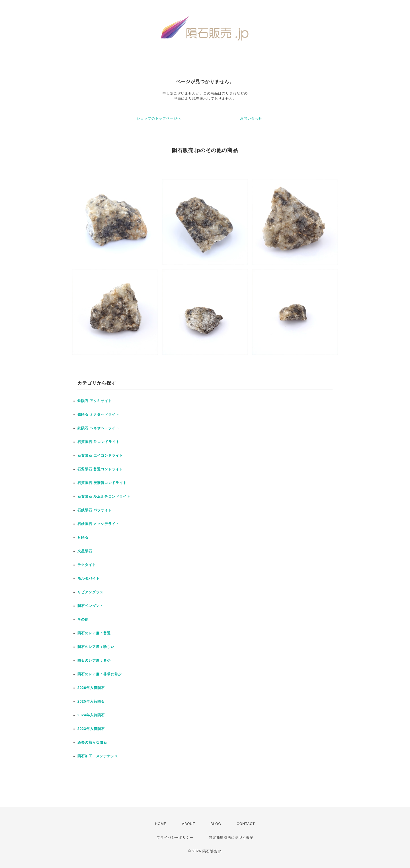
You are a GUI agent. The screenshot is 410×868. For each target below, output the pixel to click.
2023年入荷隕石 (91, 729)
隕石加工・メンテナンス (98, 756)
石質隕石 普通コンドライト (100, 469)
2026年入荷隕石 (91, 688)
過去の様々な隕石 (92, 742)
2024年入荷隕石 (91, 715)
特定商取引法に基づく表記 (231, 838)
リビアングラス (90, 592)
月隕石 (83, 537)
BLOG (216, 824)
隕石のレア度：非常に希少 (100, 674)
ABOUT (188, 824)
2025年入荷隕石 (91, 701)
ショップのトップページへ (159, 118)
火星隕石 (85, 551)
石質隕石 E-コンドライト (99, 442)
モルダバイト (89, 578)
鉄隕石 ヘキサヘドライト (98, 428)
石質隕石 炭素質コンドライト (102, 483)
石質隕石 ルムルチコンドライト (104, 496)
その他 (83, 619)
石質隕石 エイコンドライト (100, 455)
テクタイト (87, 565)
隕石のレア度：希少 (94, 660)
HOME (161, 824)
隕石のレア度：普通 (94, 633)
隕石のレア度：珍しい (96, 647)
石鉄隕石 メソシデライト (98, 524)
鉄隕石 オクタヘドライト (98, 414)
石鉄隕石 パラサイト (95, 510)
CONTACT (246, 824)
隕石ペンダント (90, 606)
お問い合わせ (251, 118)
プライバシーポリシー (175, 838)
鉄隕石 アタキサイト (95, 401)
